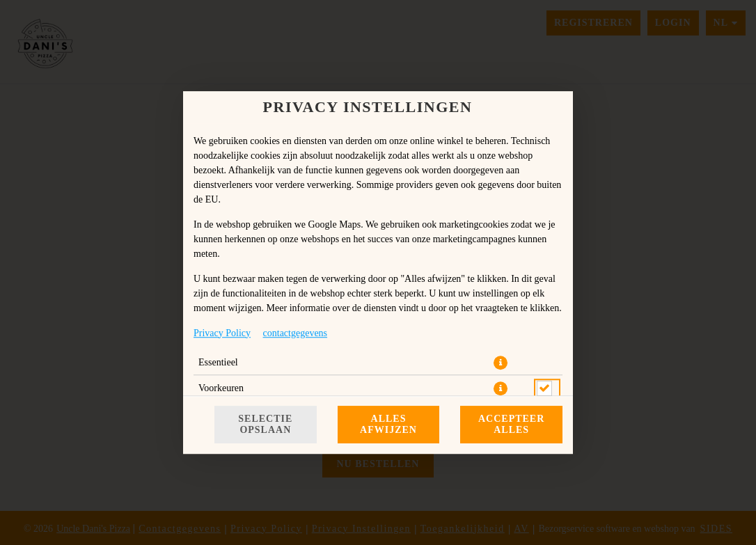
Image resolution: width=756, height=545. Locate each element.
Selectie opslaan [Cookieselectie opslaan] (265, 424)
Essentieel (218, 362)
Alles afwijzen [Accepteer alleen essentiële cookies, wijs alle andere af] (388, 424)
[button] (501, 363)
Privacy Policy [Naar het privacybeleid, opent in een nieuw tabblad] (222, 333)
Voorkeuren (221, 388)
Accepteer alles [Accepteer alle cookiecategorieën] (511, 424)
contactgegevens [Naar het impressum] (296, 333)
